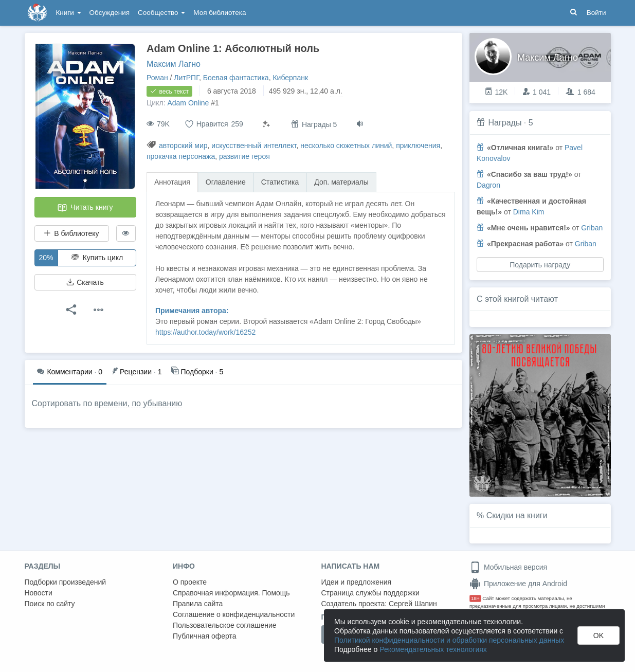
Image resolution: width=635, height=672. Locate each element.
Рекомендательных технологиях (433, 649)
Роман (157, 78)
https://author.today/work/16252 (205, 332)
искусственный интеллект (254, 146)
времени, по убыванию (139, 403)
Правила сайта (198, 604)
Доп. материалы (341, 182)
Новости (39, 593)
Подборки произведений (66, 582)
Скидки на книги (517, 515)
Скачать (85, 282)
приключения (418, 146)
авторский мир (183, 146)
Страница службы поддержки (370, 593)
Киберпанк (290, 78)
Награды (505, 123)
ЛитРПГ (186, 78)
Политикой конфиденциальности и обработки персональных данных (449, 640)
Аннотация (172, 182)
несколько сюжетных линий (346, 146)
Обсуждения (110, 13)
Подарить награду (540, 265)
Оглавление (226, 182)
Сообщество (161, 13)
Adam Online (188, 103)
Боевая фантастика (236, 78)
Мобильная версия (508, 567)
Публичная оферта (205, 636)
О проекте (190, 582)
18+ (475, 598)
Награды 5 (314, 124)
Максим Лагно (174, 64)
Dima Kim (529, 212)
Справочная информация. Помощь (231, 593)
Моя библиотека (220, 13)
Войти (596, 13)
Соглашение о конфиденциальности (234, 614)
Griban (592, 228)
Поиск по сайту (50, 604)
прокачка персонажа (181, 156)
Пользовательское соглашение (225, 625)
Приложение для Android (518, 584)
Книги (69, 13)
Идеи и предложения (357, 582)
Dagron (488, 185)
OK (598, 635)
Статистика (280, 182)
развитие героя (244, 156)
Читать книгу (85, 208)
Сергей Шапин (413, 604)
